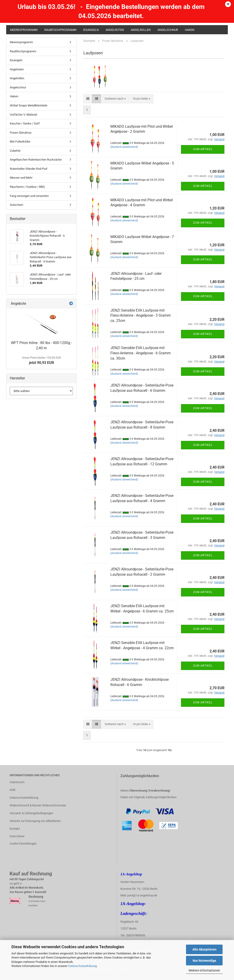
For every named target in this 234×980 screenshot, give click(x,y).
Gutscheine (17, 836)
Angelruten (115, 30)
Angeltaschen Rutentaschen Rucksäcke (36, 160)
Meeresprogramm (24, 30)
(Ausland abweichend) (124, 147)
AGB (12, 790)
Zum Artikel (203, 149)
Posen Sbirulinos (21, 133)
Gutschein (16, 205)
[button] (88, 99)
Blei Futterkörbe (20, 142)
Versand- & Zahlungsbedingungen (31, 813)
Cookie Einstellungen (23, 844)
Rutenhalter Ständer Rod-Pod (28, 169)
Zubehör (15, 151)
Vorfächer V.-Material (23, 115)
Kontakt (15, 829)
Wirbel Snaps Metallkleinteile (29, 105)
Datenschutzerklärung (82, 966)
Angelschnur (168, 30)
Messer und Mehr (21, 178)
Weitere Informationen (204, 970)
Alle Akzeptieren (204, 949)
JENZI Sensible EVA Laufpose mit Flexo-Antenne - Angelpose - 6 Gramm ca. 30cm (141, 353)
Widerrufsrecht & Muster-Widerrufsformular (38, 805)
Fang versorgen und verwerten (29, 196)
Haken (190, 30)
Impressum (17, 782)
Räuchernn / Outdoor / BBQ (27, 187)
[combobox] (115, 99)
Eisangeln (91, 30)
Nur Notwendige (204, 961)
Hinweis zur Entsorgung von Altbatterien (35, 821)
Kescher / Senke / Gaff (25, 123)
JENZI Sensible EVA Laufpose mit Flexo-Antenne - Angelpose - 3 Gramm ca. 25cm (141, 316)
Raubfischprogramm (60, 30)
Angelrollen (141, 30)
